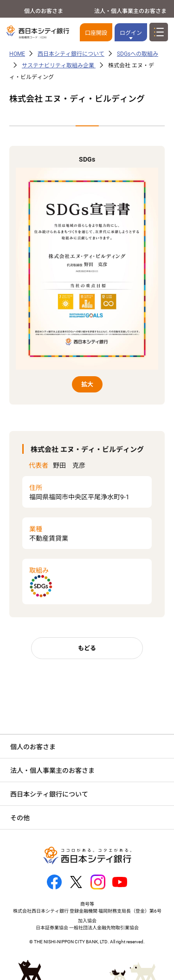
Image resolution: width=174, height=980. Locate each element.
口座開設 (96, 33)
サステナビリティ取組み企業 (59, 65)
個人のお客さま (44, 11)
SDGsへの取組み (138, 54)
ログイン (131, 33)
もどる (87, 648)
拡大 (87, 384)
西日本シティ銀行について (71, 54)
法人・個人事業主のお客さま (130, 11)
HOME (17, 54)
